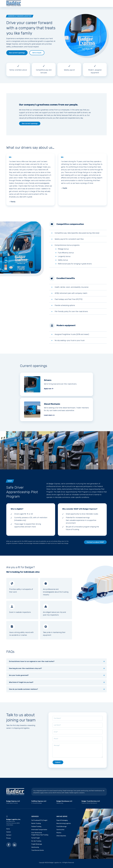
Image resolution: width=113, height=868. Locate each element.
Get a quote (100, 4)
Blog (88, 4)
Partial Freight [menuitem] (36, 840)
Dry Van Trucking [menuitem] (36, 843)
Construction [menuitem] (60, 831)
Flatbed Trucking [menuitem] (36, 828)
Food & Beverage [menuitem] (62, 828)
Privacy (9, 840)
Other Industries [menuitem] (61, 837)
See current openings (17, 54)
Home (8, 830)
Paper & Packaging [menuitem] (62, 822)
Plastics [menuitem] (59, 834)
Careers (70, 4)
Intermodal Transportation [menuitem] (39, 831)
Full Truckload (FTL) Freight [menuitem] (39, 822)
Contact (80, 4)
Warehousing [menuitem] (35, 849)
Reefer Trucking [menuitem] (36, 825)
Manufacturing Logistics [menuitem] (64, 825)
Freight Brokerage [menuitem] (37, 846)
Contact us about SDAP (95, 544)
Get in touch (37, 54)
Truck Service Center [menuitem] (38, 852)
